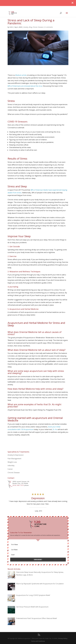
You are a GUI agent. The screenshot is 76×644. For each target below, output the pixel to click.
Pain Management (14, 459)
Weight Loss (12, 462)
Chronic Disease (38, 27)
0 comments (49, 27)
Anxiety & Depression (16, 455)
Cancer (10, 469)
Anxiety (26, 27)
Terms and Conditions (38, 641)
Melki (11, 27)
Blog (30, 27)
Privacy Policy (63, 638)
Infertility (11, 466)
